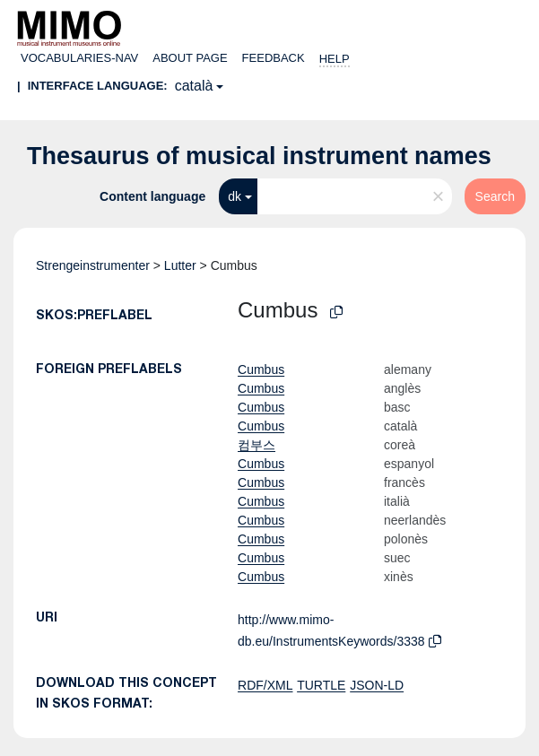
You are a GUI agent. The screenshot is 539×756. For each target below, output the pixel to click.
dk (235, 196)
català (194, 86)
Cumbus (261, 369)
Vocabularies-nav (79, 58)
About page (190, 58)
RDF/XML (265, 685)
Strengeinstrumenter (93, 265)
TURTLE (321, 685)
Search (495, 196)
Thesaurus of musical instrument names (259, 156)
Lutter (180, 265)
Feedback (274, 58)
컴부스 (256, 445)
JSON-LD (377, 685)
